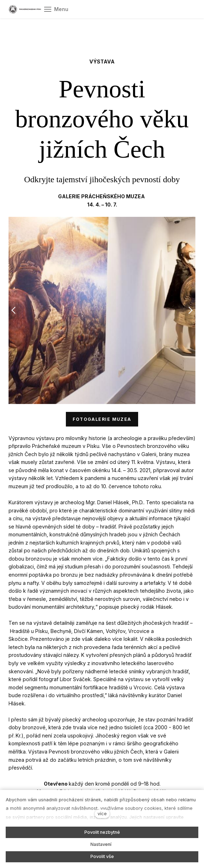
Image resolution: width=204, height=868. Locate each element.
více (102, 814)
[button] (14, 310)
